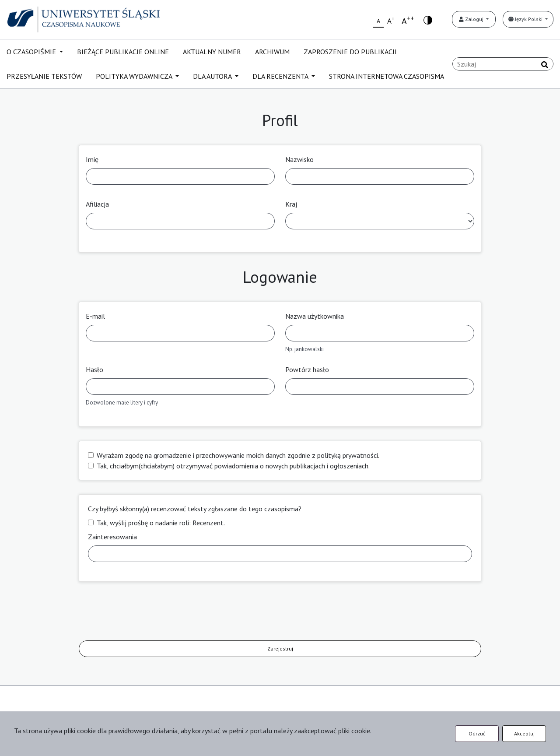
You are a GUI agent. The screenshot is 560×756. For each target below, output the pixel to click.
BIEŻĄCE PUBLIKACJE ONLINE (123, 52)
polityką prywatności (348, 455)
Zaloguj (472, 19)
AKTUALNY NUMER (212, 52)
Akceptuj (524, 733)
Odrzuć (477, 733)
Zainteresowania (112, 537)
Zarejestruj (280, 649)
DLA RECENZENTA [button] (281, 76)
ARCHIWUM (272, 52)
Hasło (94, 369)
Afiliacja (97, 204)
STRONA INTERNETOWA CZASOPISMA (387, 76)
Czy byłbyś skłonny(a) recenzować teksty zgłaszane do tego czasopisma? (195, 509)
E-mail (95, 316)
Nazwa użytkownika (315, 316)
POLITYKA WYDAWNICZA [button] (135, 76)
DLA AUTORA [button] (213, 76)
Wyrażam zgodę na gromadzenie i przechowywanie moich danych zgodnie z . (238, 455)
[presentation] (145, 613)
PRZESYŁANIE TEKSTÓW (44, 76)
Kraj (291, 204)
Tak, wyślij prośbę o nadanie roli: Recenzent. (161, 523)
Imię (92, 159)
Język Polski (526, 19)
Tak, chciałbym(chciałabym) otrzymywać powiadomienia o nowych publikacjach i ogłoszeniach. (233, 466)
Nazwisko (299, 159)
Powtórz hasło (307, 369)
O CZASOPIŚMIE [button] (32, 52)
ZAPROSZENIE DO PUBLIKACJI (350, 52)
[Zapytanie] (503, 64)
